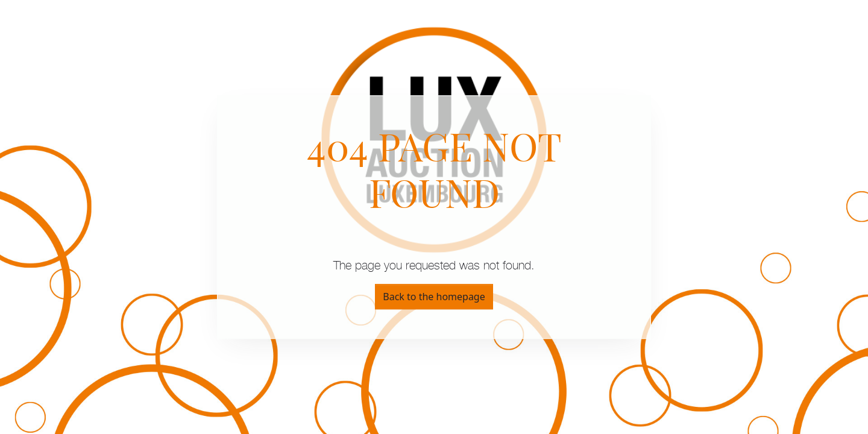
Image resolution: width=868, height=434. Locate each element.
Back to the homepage (434, 297)
